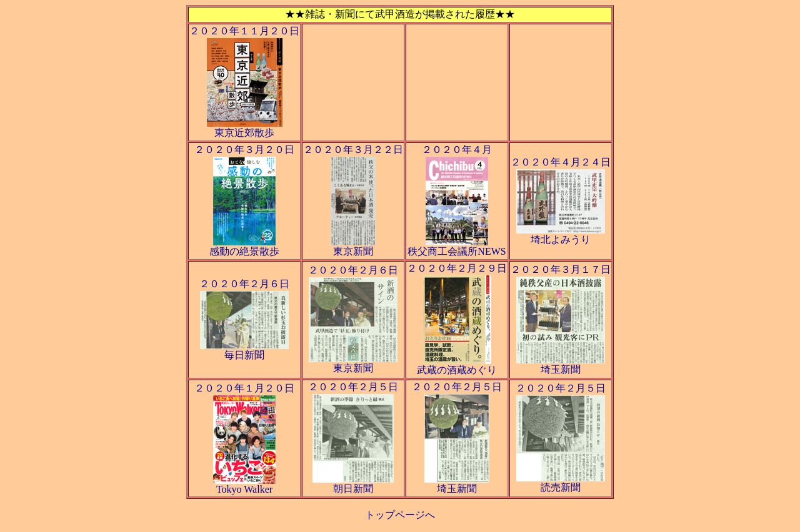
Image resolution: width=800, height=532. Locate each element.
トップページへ (400, 515)
